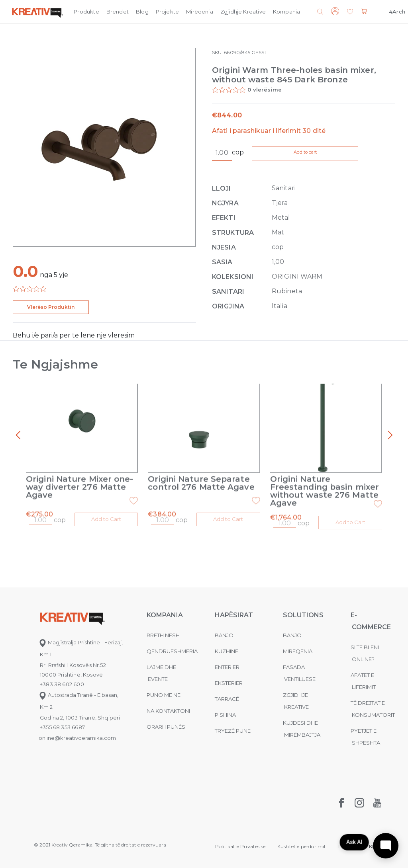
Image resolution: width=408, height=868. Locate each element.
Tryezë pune (233, 730)
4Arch (397, 12)
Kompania (286, 12)
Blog (142, 12)
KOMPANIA (165, 614)
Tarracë (227, 698)
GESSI (258, 52)
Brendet (118, 12)
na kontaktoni (168, 710)
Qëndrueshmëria (172, 650)
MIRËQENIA (298, 650)
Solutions (303, 614)
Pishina (225, 714)
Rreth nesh (163, 634)
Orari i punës (166, 726)
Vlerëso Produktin (51, 307)
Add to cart (321, 153)
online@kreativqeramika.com (77, 737)
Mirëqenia (200, 12)
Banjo (224, 634)
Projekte (167, 12)
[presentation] (18, 435)
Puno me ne (164, 694)
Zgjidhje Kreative (243, 12)
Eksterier (229, 682)
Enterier (227, 666)
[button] (350, 12)
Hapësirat (234, 614)
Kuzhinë (227, 650)
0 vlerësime (265, 90)
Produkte (86, 12)
